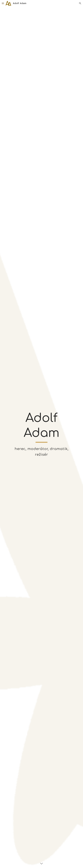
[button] (3, 3)
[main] (41, 427)
